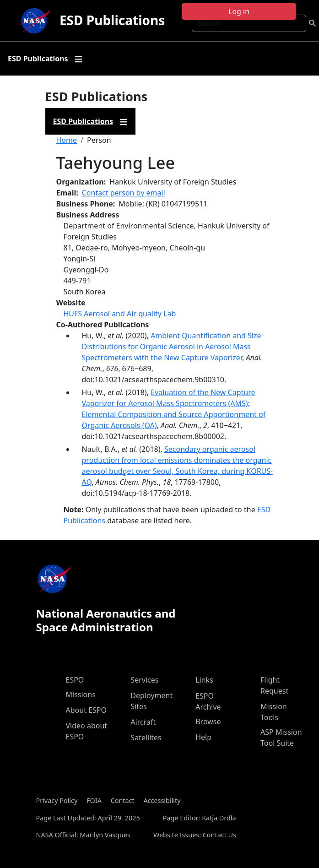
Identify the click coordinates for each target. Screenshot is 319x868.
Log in (239, 11)
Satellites (146, 738)
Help (203, 737)
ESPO (75, 680)
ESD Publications (112, 20)
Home (67, 140)
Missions (81, 694)
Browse (208, 722)
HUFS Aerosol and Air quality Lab (120, 314)
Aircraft (143, 722)
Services (144, 680)
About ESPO (86, 710)
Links (204, 680)
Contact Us (219, 835)
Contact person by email (124, 193)
